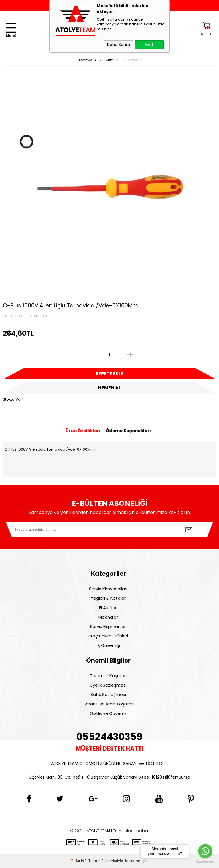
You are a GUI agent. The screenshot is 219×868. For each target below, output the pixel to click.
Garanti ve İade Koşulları (108, 704)
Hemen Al (109, 388)
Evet (149, 45)
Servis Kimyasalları (108, 589)
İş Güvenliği (108, 645)
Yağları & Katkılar (108, 598)
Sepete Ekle (109, 374)
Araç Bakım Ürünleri (108, 636)
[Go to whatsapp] (205, 851)
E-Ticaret (93, 861)
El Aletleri (108, 608)
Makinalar (108, 617)
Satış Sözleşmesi (108, 694)
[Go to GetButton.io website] (205, 862)
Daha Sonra (118, 45)
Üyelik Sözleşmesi (108, 685)
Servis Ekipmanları (108, 626)
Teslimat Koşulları (108, 676)
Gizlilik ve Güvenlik (108, 713)
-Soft (78, 861)
